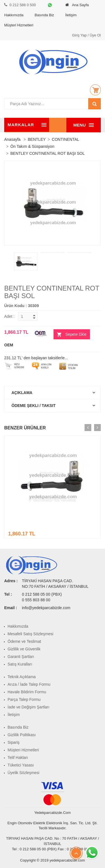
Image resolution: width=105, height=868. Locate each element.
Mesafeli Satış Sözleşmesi (30, 634)
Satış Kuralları (20, 664)
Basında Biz (44, 15)
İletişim (71, 15)
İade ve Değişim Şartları (28, 707)
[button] (95, 90)
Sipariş (14, 742)
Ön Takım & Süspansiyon (32, 146)
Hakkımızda (14, 15)
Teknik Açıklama (22, 677)
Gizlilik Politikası (22, 735)
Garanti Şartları (21, 657)
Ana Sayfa (77, 5)
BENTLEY (37, 139)
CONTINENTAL (66, 139)
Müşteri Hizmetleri (19, 25)
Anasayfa (12, 139)
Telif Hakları (18, 758)
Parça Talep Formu (24, 699)
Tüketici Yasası (21, 765)
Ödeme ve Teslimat (24, 641)
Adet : (9, 316)
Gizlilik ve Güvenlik (24, 649)
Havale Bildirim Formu (27, 692)
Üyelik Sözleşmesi (24, 773)
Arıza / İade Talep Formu (29, 684)
